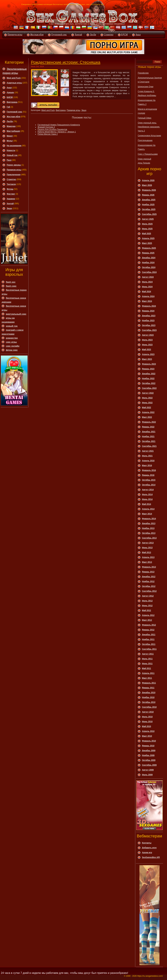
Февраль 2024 (149, 306)
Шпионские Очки (146, 87)
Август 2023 (148, 335)
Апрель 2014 (148, 509)
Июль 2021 (147, 456)
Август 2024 (148, 277)
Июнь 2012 (147, 606)
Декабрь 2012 (149, 577)
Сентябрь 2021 (149, 446)
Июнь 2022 (147, 403)
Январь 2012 (148, 630)
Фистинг (11, 194)
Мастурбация (13, 131)
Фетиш (10, 189)
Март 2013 (147, 562)
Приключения (14, 175)
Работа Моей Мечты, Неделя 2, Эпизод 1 (57, 132)
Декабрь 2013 (149, 523)
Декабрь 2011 (149, 635)
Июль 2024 (147, 282)
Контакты (147, 843)
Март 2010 (147, 736)
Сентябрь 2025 (149, 214)
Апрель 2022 (148, 412)
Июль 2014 (147, 494)
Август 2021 (148, 451)
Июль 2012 (147, 601)
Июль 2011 (147, 659)
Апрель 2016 (148, 461)
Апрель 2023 (148, 354)
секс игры (11, 342)
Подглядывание (145, 140)
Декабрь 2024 (149, 258)
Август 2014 (148, 490)
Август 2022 (148, 393)
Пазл (9, 160)
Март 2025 (147, 243)
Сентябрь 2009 (149, 765)
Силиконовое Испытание (149, 136)
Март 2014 (147, 514)
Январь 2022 (148, 427)
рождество (12, 338)
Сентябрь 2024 (149, 272)
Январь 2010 (148, 746)
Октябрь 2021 (149, 441)
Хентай (78, 35)
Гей (8, 107)
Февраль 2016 (149, 470)
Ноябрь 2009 (148, 755)
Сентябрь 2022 (149, 388)
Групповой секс (59, 35)
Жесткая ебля (37, 35)
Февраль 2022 (149, 422)
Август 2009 (148, 770)
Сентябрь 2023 (149, 330)
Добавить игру (149, 848)
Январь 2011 (148, 688)
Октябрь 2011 (149, 644)
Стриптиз (109, 35)
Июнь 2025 (147, 229)
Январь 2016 (148, 475)
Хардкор (11, 199)
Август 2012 (148, 596)
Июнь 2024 (147, 287)
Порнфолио (143, 73)
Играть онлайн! (48, 105)
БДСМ (124, 35)
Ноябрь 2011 (148, 639)
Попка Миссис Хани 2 (48, 134)
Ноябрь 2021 (148, 437)
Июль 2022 (147, 398)
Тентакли (11, 184)
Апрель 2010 (148, 731)
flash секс (11, 286)
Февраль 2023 (149, 364)
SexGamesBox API (151, 857)
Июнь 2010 (147, 722)
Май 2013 (146, 552)
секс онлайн (13, 346)
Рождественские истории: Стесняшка (66, 62)
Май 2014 (146, 504)
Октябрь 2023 (149, 325)
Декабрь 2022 (149, 374)
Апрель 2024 (148, 296)
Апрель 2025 (148, 238)
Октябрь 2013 (149, 533)
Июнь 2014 (147, 499)
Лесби (93, 35)
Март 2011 (147, 678)
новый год (12, 326)
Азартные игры (14, 83)
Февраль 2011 (149, 683)
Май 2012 (146, 610)
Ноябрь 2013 (148, 528)
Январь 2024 (148, 311)
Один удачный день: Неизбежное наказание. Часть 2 (149, 127)
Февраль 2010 (149, 741)
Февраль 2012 (149, 625)
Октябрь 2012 (149, 586)
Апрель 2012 (148, 615)
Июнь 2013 (147, 548)
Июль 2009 (147, 775)
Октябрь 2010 (149, 702)
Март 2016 (147, 466)
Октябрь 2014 (149, 485)
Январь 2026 (148, 195)
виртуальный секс (16, 314)
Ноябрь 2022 (148, 379)
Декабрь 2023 (149, 316)
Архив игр (147, 853)
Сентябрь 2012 (149, 591)
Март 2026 (147, 185)
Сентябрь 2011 (149, 649)
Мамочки (11, 126)
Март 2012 (147, 620)
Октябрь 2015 (149, 480)
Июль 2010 (147, 717)
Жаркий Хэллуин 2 (46, 127)
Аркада (10, 92)
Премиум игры (15, 35)
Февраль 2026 (149, 190)
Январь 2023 (148, 369)
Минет (10, 136)
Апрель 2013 (148, 557)
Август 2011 (148, 654)
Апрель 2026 (148, 180)
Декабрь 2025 (149, 200)
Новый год (12, 155)
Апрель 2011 (148, 673)
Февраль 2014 (149, 519)
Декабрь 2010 (149, 693)
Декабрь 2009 (149, 751)
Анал (138, 35)
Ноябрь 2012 (148, 581)
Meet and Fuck (14, 78)
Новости (11, 150)
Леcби (10, 121)
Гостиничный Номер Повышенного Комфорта (59, 125)
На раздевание (14, 146)
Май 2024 (146, 292)
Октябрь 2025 (149, 209)
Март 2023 (147, 359)
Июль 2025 (147, 224)
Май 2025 (146, 234)
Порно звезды (14, 165)
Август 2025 (148, 219)
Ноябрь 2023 (148, 321)
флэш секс (12, 350)
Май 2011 (146, 668)
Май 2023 (146, 350)
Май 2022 (146, 408)
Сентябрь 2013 (149, 538)
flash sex (11, 282)
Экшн (9, 208)
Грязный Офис (145, 118)
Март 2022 (147, 417)
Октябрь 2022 (149, 383)
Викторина (12, 102)
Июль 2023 (147, 340)
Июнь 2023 (147, 345)
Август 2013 (148, 543)
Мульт (10, 141)
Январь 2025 (148, 253)
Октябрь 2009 (149, 760)
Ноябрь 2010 (148, 697)
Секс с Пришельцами (148, 154)
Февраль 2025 (149, 248)
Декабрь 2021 (149, 432)
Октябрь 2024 (149, 267)
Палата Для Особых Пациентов (52, 129)
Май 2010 (146, 726)
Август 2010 (148, 712)
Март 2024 (147, 301)
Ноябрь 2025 (148, 205)
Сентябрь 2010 (149, 707)
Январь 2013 (148, 572)
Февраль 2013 (149, 567)
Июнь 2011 (147, 664)
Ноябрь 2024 (148, 263)
